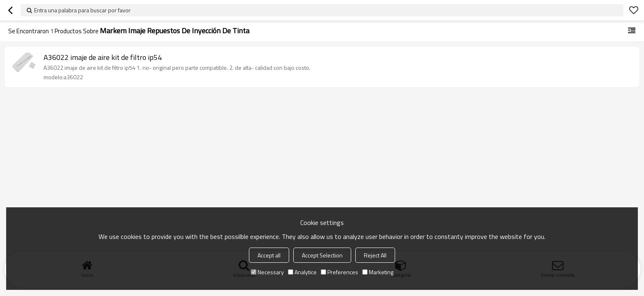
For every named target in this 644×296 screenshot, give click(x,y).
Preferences (339, 272)
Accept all (269, 255)
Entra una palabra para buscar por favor (82, 10)
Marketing (378, 272)
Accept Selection (322, 255)
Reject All (375, 255)
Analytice (302, 272)
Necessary (267, 272)
